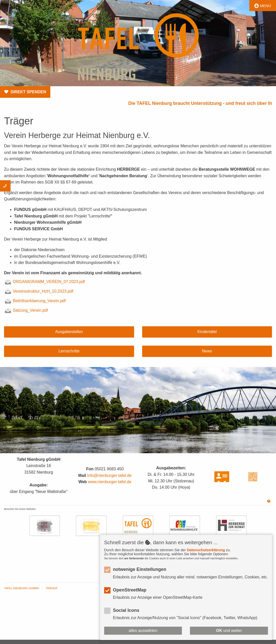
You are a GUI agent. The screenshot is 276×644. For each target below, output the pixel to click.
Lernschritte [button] (69, 351)
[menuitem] (25, 588)
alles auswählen (143, 631)
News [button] (207, 351)
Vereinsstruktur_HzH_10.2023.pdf (39, 291)
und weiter (229, 631)
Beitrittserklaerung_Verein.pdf (35, 301)
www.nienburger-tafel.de (110, 482)
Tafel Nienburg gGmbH (22, 588)
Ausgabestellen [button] (69, 332)
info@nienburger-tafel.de (109, 475)
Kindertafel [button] (207, 332)
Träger (52, 588)
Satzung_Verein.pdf (27, 310)
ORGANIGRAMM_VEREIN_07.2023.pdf (45, 282)
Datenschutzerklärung (206, 550)
